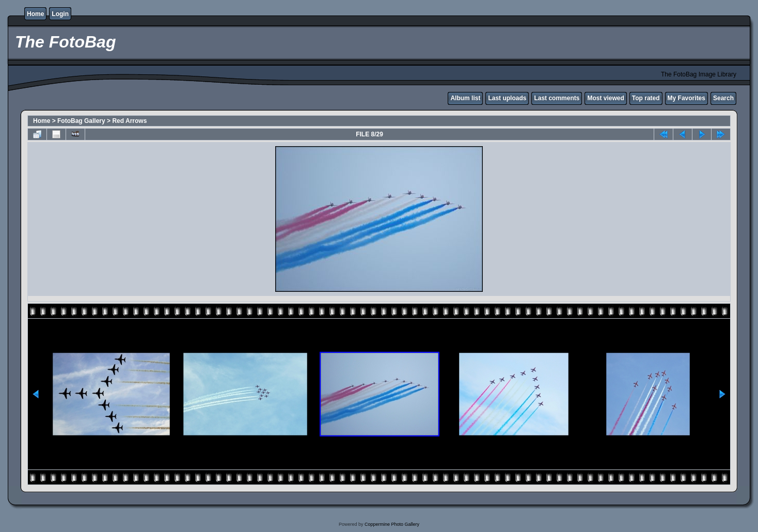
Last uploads (507, 98)
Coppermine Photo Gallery (392, 524)
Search (723, 98)
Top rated (646, 98)
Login (60, 14)
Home (35, 14)
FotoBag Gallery (81, 121)
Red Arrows (129, 121)
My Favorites (686, 98)
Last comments (557, 98)
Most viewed (605, 98)
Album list (465, 98)
